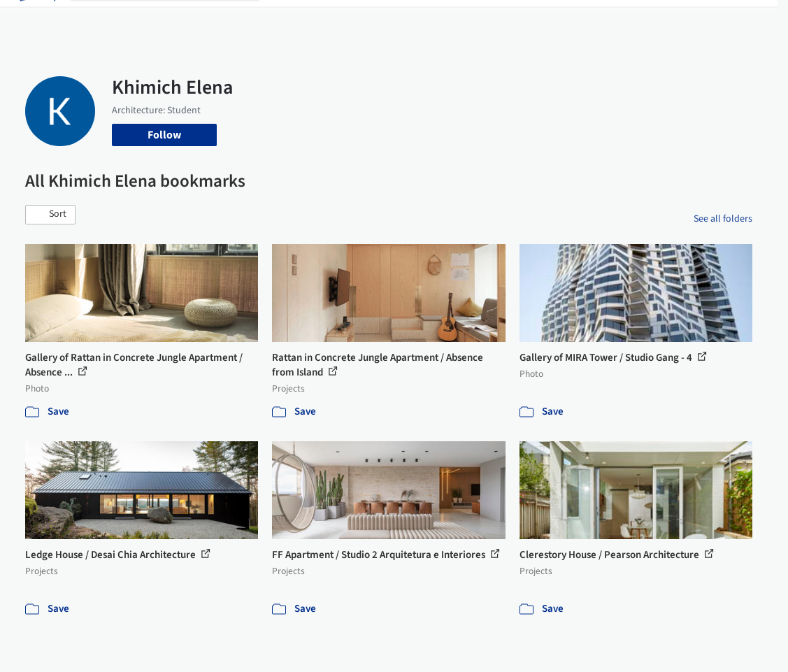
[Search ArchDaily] (176, 20)
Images (336, 20)
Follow (164, 135)
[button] (50, 215)
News (529, 20)
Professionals (475, 20)
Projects (291, 20)
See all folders (723, 219)
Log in (637, 20)
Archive (569, 20)
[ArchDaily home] (36, 20)
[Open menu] (752, 20)
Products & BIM (398, 20)
